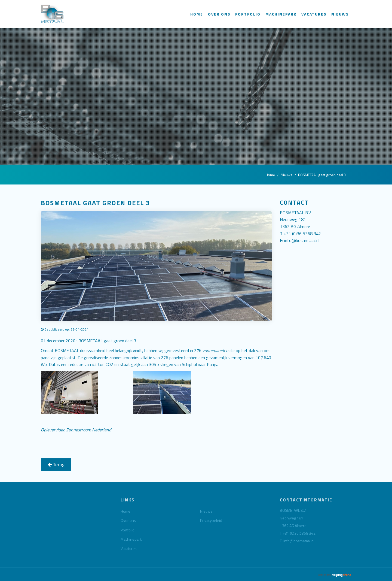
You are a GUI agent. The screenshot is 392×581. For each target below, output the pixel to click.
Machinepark (281, 14)
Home (197, 14)
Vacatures (314, 14)
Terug (56, 465)
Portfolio (248, 14)
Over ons (219, 14)
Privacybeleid (211, 520)
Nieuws (340, 14)
